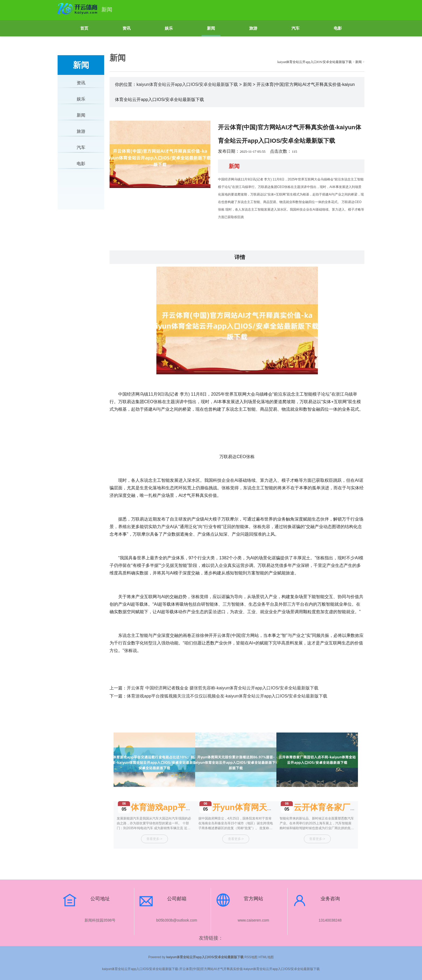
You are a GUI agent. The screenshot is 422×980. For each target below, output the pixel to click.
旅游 (253, 28)
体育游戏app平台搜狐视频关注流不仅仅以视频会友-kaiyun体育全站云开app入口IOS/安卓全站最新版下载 (227, 696)
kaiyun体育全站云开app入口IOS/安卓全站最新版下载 (315, 62)
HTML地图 (266, 957)
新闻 (211, 28)
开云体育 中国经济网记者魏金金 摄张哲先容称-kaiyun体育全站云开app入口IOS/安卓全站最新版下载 (222, 688)
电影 (338, 28)
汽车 (296, 28)
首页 (84, 28)
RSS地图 (251, 957)
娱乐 (169, 28)
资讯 (126, 28)
